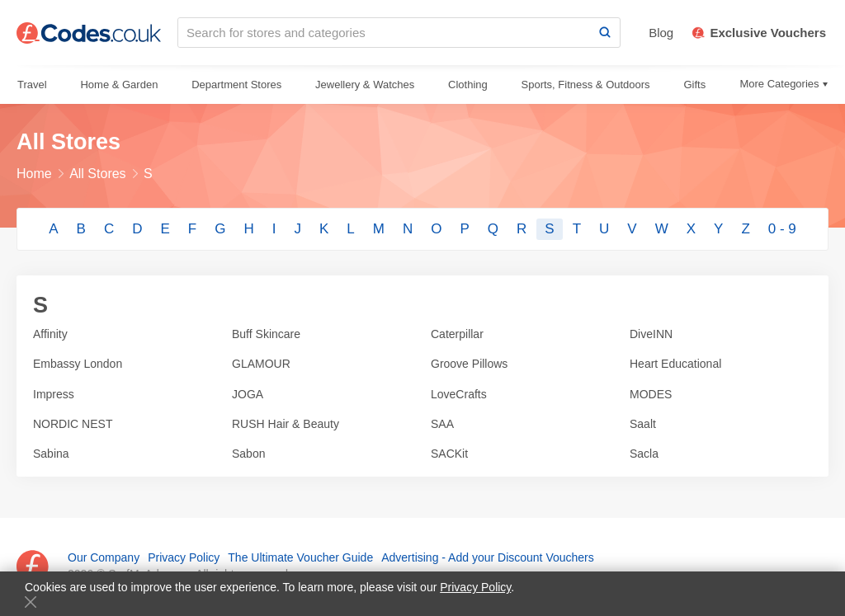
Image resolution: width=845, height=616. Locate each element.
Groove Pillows (469, 364)
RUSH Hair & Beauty (286, 424)
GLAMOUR (261, 364)
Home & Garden (119, 85)
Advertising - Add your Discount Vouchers (488, 557)
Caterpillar (457, 334)
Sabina (51, 454)
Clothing (468, 85)
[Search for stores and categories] (384, 33)
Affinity (50, 334)
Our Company (104, 557)
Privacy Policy (475, 587)
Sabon (248, 454)
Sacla (644, 454)
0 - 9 (782, 229)
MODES (651, 394)
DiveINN (651, 334)
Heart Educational (675, 364)
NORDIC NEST (73, 424)
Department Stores (236, 85)
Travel (32, 85)
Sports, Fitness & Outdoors (586, 85)
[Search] (605, 33)
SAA (442, 424)
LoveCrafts (459, 394)
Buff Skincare (266, 334)
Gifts (694, 85)
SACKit (449, 454)
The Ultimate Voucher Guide (300, 557)
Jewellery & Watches (365, 85)
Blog (661, 33)
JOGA (248, 394)
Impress (54, 394)
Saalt (643, 424)
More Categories (779, 84)
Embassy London (78, 364)
